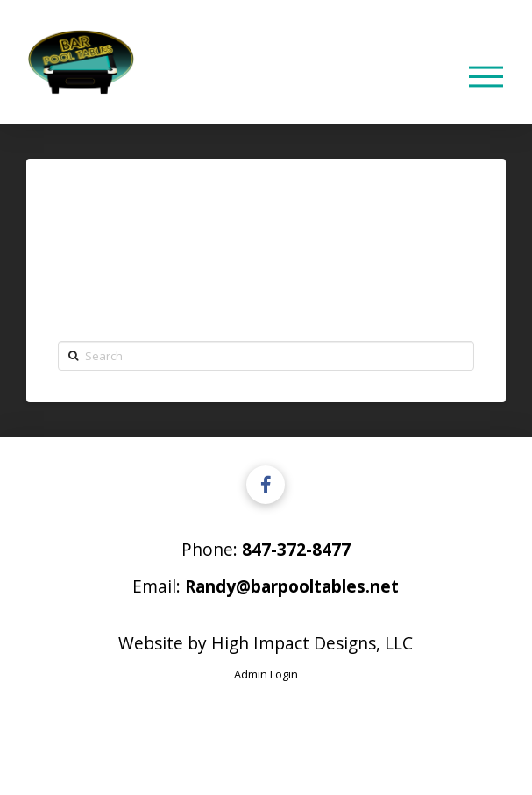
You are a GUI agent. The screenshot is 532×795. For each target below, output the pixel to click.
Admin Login (266, 674)
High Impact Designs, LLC (312, 643)
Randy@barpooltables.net (292, 586)
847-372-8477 (296, 549)
